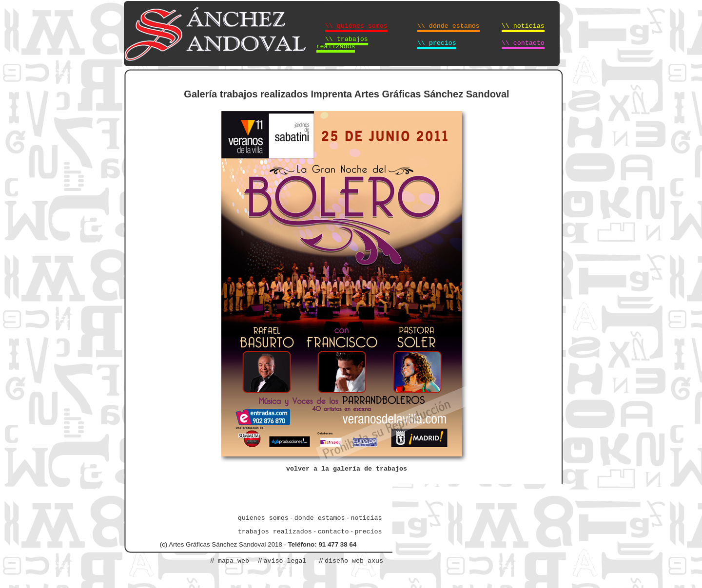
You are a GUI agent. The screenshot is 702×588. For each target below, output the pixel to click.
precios (368, 532)
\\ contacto (523, 43)
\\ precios (437, 43)
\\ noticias (523, 26)
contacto (333, 532)
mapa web (232, 561)
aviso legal (285, 561)
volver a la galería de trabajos (347, 469)
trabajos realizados (275, 532)
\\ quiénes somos (356, 26)
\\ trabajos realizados (342, 43)
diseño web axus (354, 561)
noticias (366, 518)
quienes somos (263, 518)
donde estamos (320, 518)
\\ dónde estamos (448, 26)
